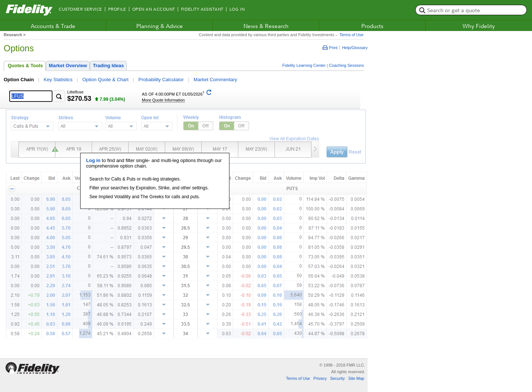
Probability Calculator (161, 80)
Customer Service (81, 9)
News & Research (266, 26)
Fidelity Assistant (202, 9)
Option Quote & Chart (105, 80)
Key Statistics (58, 80)
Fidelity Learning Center (304, 65)
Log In (237, 9)
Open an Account (154, 9)
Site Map (356, 378)
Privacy (320, 378)
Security (337, 378)
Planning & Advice (160, 26)
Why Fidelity (479, 26)
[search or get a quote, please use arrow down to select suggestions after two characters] (471, 10)
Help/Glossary (355, 48)
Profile (117, 9)
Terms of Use (351, 35)
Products (372, 26)
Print (330, 48)
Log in (93, 160)
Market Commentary (215, 80)
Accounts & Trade (53, 26)
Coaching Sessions (346, 65)
